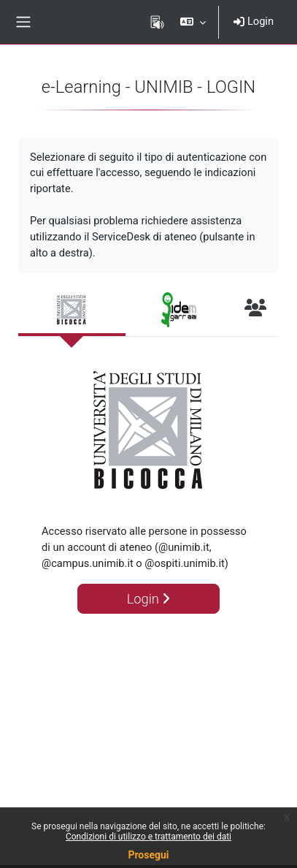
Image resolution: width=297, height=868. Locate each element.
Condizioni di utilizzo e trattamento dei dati (148, 837)
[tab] (72, 311)
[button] (193, 22)
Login (254, 21)
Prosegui (148, 855)
